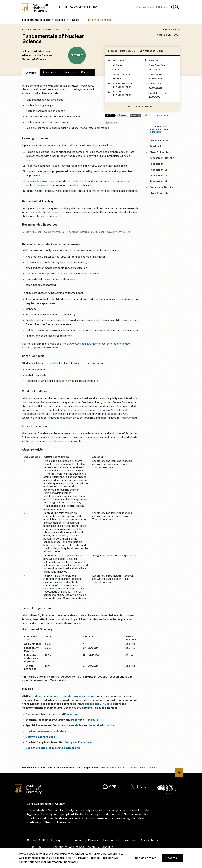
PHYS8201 (75, 20)
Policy (55, 714)
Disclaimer (76, 840)
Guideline (77, 725)
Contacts (86, 72)
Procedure (71, 714)
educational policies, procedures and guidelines (64, 696)
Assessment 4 (158, 181)
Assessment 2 (158, 170)
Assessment (49, 72)
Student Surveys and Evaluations (47, 731)
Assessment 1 (158, 164)
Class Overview (159, 141)
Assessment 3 (158, 176)
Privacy (93, 840)
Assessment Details (162, 158)
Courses (60, 20)
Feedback (156, 146)
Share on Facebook (123, 115)
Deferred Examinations (40, 737)
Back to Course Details (55, 29)
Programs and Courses (81, 7)
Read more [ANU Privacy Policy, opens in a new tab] (71, 862)
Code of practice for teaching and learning (53, 748)
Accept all (173, 858)
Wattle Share (135, 115)
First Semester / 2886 (98, 20)
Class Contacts (159, 193)
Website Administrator (112, 768)
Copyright (57, 840)
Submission (69, 72)
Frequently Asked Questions (142, 768)
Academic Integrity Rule (97, 704)
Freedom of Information (120, 840)
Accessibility (149, 840)
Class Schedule (159, 152)
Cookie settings (146, 858)
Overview (31, 73)
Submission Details (161, 187)
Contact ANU (36, 840)
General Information (102, 725)
